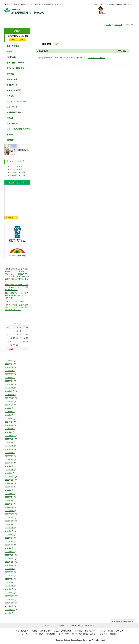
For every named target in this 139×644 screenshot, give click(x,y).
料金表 (125, 20)
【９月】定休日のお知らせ (16, 301)
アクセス (10, 96)
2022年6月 (9, 494)
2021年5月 (9, 538)
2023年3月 (9, 463)
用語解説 (10, 140)
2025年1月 (9, 388)
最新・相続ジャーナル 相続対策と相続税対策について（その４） (17, 296)
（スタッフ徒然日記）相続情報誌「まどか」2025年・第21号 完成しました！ (17, 307)
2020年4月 (9, 582)
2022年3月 (9, 504)
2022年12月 (10, 473)
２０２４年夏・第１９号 (16, 175)
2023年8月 (9, 446)
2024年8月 (9, 405)
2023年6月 (9, 453)
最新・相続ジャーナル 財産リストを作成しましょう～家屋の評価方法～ (17, 287)
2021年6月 (9, 535)
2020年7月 (9, 572)
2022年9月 (9, 483)
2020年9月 (9, 565)
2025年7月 (9, 367)
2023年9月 (9, 442)
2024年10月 (10, 398)
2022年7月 (9, 490)
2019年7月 (9, 613)
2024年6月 (9, 412)
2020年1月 (9, 593)
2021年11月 (10, 517)
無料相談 (88, 20)
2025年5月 (9, 374)
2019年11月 (10, 599)
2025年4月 (9, 378)
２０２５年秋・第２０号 (16, 172)
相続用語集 (51, 634)
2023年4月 (9, 459)
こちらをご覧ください (97, 58)
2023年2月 (9, 466)
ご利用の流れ (51, 20)
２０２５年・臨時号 (14, 166)
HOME (14, 20)
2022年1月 (9, 511)
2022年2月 (9, 507)
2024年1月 (9, 429)
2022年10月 (10, 480)
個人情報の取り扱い (123, 5)
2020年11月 (10, 559)
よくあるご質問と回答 (15, 68)
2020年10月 (10, 562)
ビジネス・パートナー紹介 (17, 101)
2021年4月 (9, 541)
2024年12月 (10, 391)
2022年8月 (9, 487)
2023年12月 (10, 432)
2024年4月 (9, 419)
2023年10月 (10, 439)
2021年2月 (9, 548)
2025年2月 (9, 384)
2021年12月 (10, 514)
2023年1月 (9, 470)
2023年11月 (10, 436)
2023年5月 (9, 456)
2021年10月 (10, 521)
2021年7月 (9, 531)
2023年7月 (9, 449)
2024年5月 (9, 415)
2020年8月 (9, 569)
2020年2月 (9, 589)
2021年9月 (9, 524)
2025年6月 (9, 371)
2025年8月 (9, 364)
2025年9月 (9, 361)
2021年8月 (9, 528)
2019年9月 (9, 606)
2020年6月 (9, 575)
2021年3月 (9, 545)
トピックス (118, 25)
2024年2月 (9, 425)
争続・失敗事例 (32, 20)
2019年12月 (10, 596)
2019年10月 (10, 603)
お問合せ (110, 5)
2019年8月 (9, 610)
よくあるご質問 (69, 20)
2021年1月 (9, 552)
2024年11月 (10, 395)
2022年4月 (9, 500)
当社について (100, 5)
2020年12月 (10, 555)
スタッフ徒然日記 (14, 90)
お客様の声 (106, 20)
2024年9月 (9, 401)
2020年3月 (9, 586)
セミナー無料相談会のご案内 (18, 129)
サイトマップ (12, 107)
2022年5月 (9, 497)
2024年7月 (9, 408)
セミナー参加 (12, 124)
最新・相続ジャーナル (15, 63)
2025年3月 (9, 381)
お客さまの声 (12, 79)
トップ (108, 25)
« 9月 (11, 349)
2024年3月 (9, 422)
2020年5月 (9, 579)
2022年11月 (10, 477)
